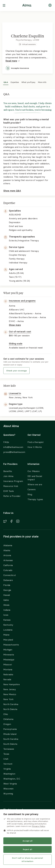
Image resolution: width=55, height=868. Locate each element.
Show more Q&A (12, 191)
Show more (15, 325)
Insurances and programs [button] (22, 301)
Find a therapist (36, 442)
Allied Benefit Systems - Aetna (19, 841)
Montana (8, 669)
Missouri (8, 664)
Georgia (7, 590)
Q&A (6, 82)
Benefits (8, 471)
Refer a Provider (12, 496)
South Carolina (11, 739)
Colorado (8, 570)
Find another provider (11, 853)
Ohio (6, 714)
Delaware (8, 580)
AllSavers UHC (11, 831)
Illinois (6, 605)
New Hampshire (12, 684)
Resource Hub (11, 486)
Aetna (6, 826)
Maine (6, 635)
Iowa (6, 615)
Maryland (8, 640)
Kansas (7, 620)
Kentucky (8, 625)
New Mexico (10, 694)
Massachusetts (11, 645)
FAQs (6, 442)
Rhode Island (10, 734)
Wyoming (8, 794)
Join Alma (8, 476)
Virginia (7, 769)
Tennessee (9, 749)
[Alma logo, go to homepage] (27, 6)
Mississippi (9, 660)
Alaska (7, 550)
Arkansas (8, 560)
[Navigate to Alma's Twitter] (5, 522)
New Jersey (10, 689)
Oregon (7, 724)
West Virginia (10, 784)
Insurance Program (13, 481)
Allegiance (9, 836)
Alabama (8, 545)
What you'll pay (28, 82)
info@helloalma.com (13, 447)
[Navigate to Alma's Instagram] (18, 522)
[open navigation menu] (4, 6)
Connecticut (10, 575)
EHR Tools (9, 491)
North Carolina (11, 704)
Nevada (7, 679)
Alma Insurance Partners (19, 819)
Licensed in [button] (15, 393)
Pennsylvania (10, 729)
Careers (32, 489)
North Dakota (10, 709)
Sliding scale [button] (16, 344)
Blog (30, 494)
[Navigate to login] (50, 6)
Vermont (8, 764)
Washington (9, 774)
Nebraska (8, 674)
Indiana (7, 610)
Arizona (7, 555)
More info (42, 82)
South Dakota (10, 744)
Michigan (8, 650)
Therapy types (35, 499)
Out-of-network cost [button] (20, 332)
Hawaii (7, 595)
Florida (7, 585)
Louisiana (8, 630)
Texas (6, 754)
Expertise (15, 82)
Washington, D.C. (12, 779)
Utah (6, 759)
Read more (13, 61)
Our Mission (34, 471)
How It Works (35, 447)
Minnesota (9, 655)
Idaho (6, 600)
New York (8, 699)
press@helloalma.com (13, 452)
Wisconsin (8, 789)
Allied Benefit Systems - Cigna (19, 846)
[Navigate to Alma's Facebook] (11, 522)
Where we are (35, 484)
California (8, 565)
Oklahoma (8, 719)
